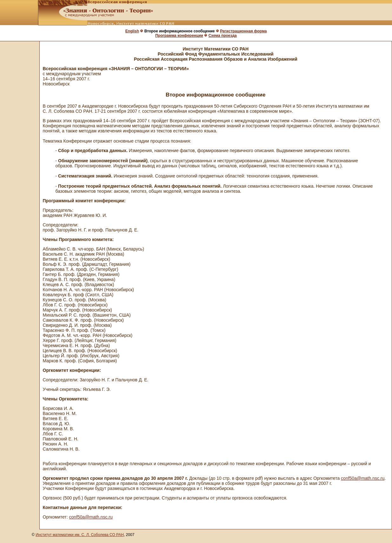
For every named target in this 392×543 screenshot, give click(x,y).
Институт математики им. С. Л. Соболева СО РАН (80, 535)
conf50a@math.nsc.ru (363, 478)
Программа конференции (179, 36)
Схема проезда (223, 36)
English (132, 31)
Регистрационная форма (243, 31)
